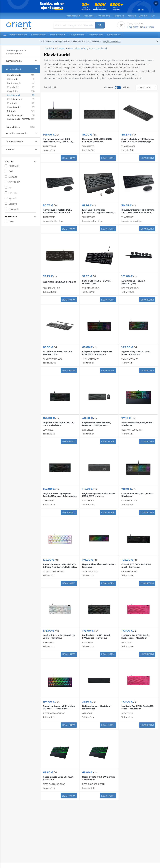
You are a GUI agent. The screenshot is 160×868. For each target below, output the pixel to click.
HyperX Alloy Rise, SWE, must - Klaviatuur (99, 566)
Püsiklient (88, 16)
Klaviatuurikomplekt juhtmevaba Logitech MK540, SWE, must (98, 211)
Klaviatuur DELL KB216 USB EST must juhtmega (97, 140)
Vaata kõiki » (21, 127)
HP (10, 188)
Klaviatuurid (21, 95)
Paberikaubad (57, 35)
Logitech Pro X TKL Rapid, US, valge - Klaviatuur (59, 637)
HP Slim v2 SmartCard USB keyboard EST (57, 353)
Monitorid (21, 103)
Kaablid (23, 149)
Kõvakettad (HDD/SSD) (21, 121)
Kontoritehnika (23, 60)
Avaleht (49, 48)
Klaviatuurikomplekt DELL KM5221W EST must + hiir (57, 211)
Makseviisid (119, 16)
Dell (11, 171)
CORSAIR (14, 166)
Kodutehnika (114, 35)
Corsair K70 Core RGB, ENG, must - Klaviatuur (136, 566)
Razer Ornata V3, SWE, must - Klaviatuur (137, 424)
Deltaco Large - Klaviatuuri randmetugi (97, 707)
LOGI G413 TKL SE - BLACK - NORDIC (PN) (97, 282)
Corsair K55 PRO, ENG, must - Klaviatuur (137, 495)
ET (153, 16)
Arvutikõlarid (21, 107)
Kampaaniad (73, 16)
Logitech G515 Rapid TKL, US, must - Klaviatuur (58, 424)
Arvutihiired (21, 91)
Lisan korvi (69, 158)
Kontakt (132, 16)
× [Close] (156, 3)
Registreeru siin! (112, 41)
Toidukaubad (96, 35)
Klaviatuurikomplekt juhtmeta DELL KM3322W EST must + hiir (138, 211)
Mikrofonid (21, 87)
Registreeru (147, 27)
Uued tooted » (21, 75)
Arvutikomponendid (23, 133)
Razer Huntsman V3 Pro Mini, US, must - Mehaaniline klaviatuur (59, 707)
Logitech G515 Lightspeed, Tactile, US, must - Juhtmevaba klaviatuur (60, 495)
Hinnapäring (103, 16)
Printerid (21, 111)
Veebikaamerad (21, 115)
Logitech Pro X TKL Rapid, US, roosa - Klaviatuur (137, 707)
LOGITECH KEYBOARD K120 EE (60, 282)
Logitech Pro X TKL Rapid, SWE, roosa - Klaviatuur (135, 637)
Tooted (61, 48)
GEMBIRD (14, 182)
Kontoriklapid (21, 83)
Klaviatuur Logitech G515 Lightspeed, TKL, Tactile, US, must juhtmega (58, 140)
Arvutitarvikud (23, 69)
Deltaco (13, 177)
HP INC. (13, 193)
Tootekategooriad (15, 35)
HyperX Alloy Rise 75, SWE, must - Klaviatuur (136, 353)
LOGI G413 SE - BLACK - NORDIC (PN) (134, 282)
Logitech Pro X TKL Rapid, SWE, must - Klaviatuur (96, 637)
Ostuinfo (143, 16)
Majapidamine (77, 35)
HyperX (13, 198)
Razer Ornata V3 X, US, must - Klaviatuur (59, 778)
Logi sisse (133, 27)
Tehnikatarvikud (23, 141)
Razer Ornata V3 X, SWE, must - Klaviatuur (98, 778)
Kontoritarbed (38, 35)
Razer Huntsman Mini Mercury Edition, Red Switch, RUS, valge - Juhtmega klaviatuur (60, 566)
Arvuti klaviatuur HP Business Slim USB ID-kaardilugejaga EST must (138, 140)
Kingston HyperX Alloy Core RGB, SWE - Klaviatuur (97, 353)
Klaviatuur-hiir (21, 99)
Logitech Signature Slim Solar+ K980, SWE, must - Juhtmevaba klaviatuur (99, 495)
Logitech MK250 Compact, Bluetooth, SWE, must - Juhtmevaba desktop (96, 424)
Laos (11, 221)
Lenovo (13, 204)
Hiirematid (21, 79)
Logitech (14, 209)
